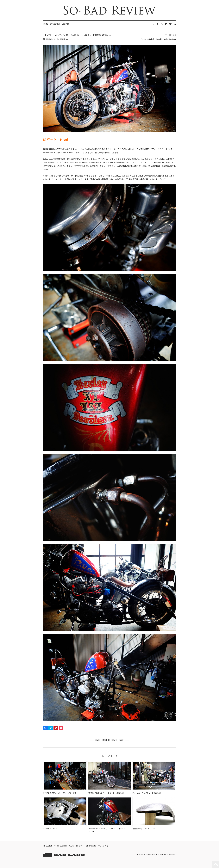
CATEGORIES (55, 24)
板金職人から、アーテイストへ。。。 (146, 829)
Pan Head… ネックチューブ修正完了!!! (147, 793)
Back (97, 740)
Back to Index (109, 740)
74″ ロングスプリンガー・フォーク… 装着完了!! (106, 793)
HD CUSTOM (48, 846)
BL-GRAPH (80, 846)
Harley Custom (169, 39)
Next (122, 740)
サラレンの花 (103, 846)
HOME (45, 24)
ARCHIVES (65, 24)
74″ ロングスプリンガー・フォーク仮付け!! (59, 793)
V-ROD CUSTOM (61, 846)
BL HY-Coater (91, 846)
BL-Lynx (71, 846)
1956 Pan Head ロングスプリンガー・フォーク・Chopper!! (106, 830)
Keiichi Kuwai (155, 39)
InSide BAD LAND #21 (51, 829)
